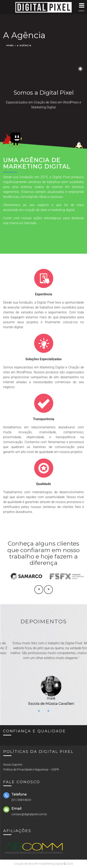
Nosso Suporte (13, 765)
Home (10, 45)
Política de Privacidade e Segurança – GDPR (31, 769)
